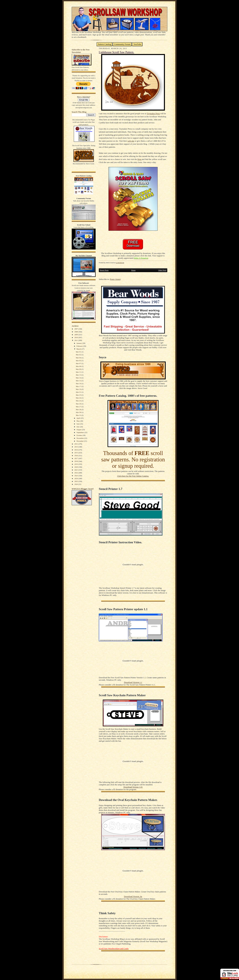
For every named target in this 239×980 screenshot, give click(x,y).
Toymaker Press (153, 114)
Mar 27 (79, 407)
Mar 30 (79, 412)
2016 (76, 456)
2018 (76, 461)
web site (131, 141)
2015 (76, 453)
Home (133, 270)
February (80, 346)
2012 (76, 444)
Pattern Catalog (104, 44)
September (80, 432)
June (78, 424)
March (79, 349)
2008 (76, 332)
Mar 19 (79, 389)
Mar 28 (79, 409)
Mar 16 (79, 383)
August (79, 430)
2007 (76, 329)
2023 (76, 476)
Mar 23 (79, 395)
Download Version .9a (133, 897)
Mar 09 (79, 369)
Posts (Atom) (115, 279)
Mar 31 (79, 415)
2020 (76, 467)
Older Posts (162, 270)
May (78, 421)
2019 (76, 464)
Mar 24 (79, 398)
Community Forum (122, 44)
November (80, 438)
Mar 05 (79, 361)
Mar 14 (79, 378)
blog (140, 159)
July (78, 427)
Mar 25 (79, 401)
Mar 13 (79, 375)
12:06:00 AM (120, 263)
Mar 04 (79, 358)
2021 (76, 470)
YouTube (137, 44)
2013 (76, 447)
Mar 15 (79, 381)
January (79, 343)
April (79, 418)
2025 (76, 481)
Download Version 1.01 (133, 787)
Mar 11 (79, 372)
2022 (76, 473)
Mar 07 (79, 363)
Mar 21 (79, 392)
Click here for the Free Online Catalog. (133, 476)
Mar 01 (79, 352)
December (80, 441)
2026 (76, 484)
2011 (76, 340)
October (80, 435)
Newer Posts (104, 270)
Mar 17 (79, 386)
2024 (76, 478)
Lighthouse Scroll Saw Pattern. (116, 52)
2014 (76, 450)
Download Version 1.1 (133, 682)
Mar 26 (79, 404)
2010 (76, 337)
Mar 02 (79, 355)
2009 (76, 335)
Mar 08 (79, 366)
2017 (76, 458)
